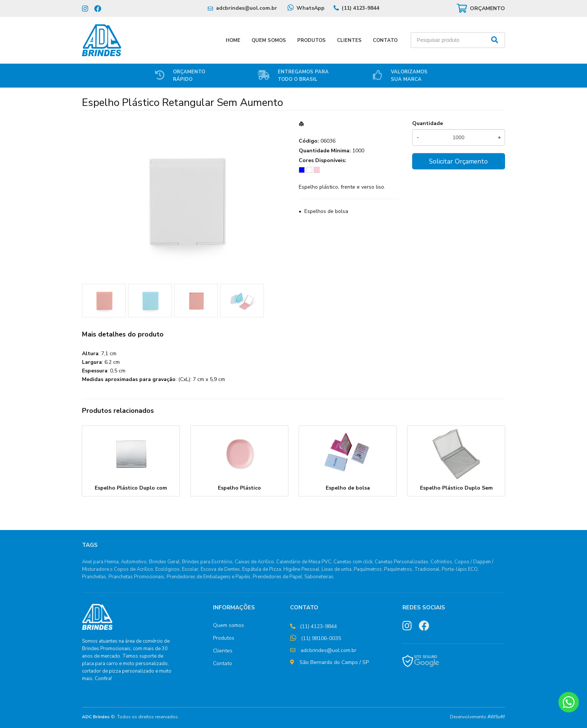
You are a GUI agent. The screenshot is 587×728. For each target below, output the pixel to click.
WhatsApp (311, 8)
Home (233, 40)
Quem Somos (269, 40)
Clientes (349, 40)
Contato (385, 40)
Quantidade (428, 123)
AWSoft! (496, 717)
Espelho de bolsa (348, 488)
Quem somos (229, 625)
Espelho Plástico (239, 488)
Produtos (311, 40)
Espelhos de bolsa (326, 211)
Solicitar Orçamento (458, 161)
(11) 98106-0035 (321, 638)
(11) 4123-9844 (361, 8)
